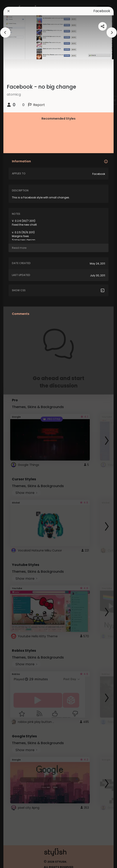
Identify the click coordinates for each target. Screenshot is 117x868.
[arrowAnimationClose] (5, 33)
